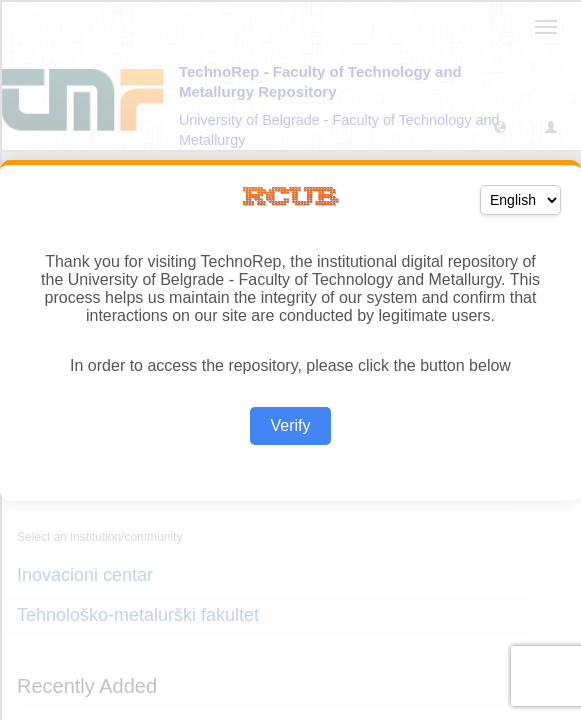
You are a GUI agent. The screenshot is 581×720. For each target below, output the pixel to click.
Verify (290, 425)
